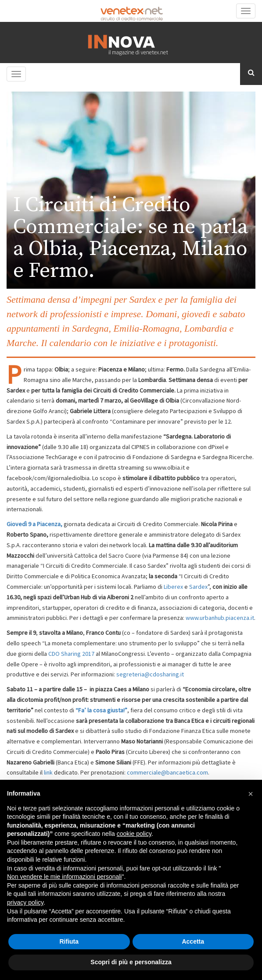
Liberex (173, 587)
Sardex (198, 587)
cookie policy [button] (134, 834)
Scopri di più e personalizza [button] (131, 962)
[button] (251, 794)
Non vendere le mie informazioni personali (64, 877)
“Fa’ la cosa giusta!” (101, 710)
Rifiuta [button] (69, 941)
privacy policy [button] (25, 902)
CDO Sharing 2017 (71, 654)
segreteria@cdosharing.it (151, 674)
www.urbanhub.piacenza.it (220, 618)
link (49, 772)
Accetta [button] (193, 941)
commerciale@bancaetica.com (167, 772)
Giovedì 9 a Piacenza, (34, 524)
